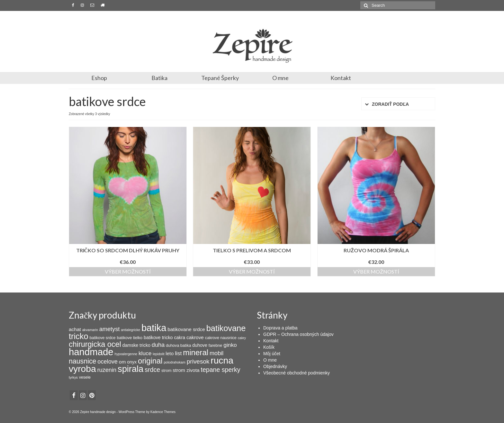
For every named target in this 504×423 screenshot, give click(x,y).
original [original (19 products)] (150, 361)
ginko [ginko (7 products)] (230, 345)
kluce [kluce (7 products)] (145, 353)
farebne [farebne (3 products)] (216, 346)
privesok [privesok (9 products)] (198, 361)
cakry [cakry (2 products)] (242, 338)
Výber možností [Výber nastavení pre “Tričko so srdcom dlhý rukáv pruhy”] (128, 271)
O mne (280, 78)
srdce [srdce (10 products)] (152, 370)
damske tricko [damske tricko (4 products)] (136, 345)
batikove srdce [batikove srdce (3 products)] (102, 338)
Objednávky (275, 366)
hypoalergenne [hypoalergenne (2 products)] (126, 354)
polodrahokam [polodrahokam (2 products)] (175, 362)
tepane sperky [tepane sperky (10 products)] (220, 370)
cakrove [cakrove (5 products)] (195, 337)
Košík (269, 347)
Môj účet (272, 354)
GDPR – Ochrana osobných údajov (298, 334)
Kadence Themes (163, 412)
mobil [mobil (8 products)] (216, 353)
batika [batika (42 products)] (154, 328)
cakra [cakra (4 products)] (180, 337)
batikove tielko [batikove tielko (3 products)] (130, 338)
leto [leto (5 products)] (170, 353)
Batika (159, 78)
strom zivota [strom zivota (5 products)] (186, 370)
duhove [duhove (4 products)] (200, 345)
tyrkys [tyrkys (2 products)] (73, 377)
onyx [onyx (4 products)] (132, 362)
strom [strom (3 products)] (166, 371)
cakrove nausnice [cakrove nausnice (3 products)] (221, 338)
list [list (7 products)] (178, 353)
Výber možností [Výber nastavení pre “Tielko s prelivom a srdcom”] (252, 271)
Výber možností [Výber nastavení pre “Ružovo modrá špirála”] (376, 271)
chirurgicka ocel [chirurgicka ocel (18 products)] (95, 344)
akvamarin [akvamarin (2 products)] (90, 330)
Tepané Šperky (220, 78)
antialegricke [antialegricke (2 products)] (130, 330)
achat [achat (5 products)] (75, 329)
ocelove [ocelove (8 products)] (108, 362)
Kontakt (341, 78)
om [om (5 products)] (122, 362)
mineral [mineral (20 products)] (196, 352)
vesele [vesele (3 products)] (85, 377)
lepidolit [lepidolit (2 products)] (158, 354)
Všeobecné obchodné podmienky (297, 373)
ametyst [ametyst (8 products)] (110, 329)
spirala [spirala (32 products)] (130, 369)
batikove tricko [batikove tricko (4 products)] (158, 337)
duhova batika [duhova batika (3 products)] (178, 346)
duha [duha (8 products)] (158, 345)
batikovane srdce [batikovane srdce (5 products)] (186, 329)
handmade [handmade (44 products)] (91, 352)
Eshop (99, 78)
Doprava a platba (280, 328)
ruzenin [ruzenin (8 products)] (107, 370)
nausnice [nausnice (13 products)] (82, 361)
